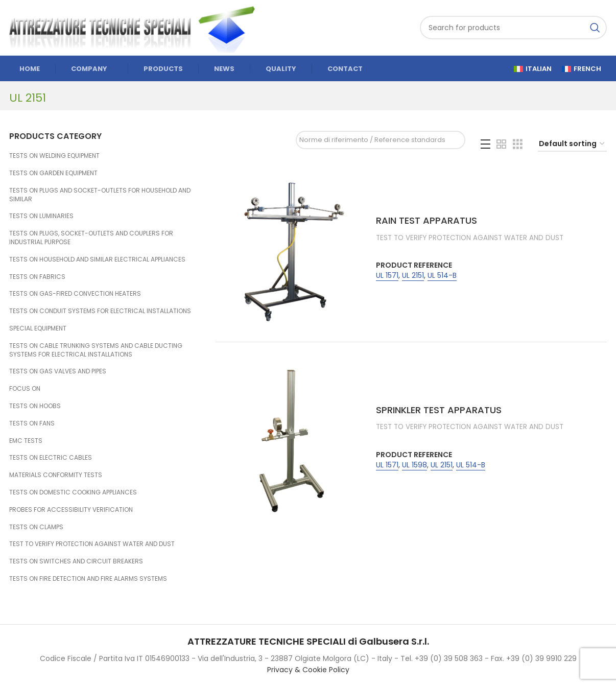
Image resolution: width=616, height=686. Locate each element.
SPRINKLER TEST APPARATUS (439, 410)
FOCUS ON (25, 388)
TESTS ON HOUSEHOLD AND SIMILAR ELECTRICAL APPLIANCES (97, 259)
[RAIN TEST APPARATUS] (292, 250)
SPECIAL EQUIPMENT (38, 328)
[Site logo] (137, 27)
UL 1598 (414, 465)
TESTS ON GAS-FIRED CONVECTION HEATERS (75, 293)
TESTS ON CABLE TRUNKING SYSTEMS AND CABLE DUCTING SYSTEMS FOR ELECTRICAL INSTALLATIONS (96, 350)
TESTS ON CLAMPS (36, 527)
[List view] (485, 144)
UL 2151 (413, 276)
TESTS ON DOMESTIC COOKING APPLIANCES (73, 492)
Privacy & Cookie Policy (308, 670)
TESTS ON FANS (32, 423)
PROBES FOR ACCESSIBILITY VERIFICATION (71, 510)
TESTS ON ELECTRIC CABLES (51, 457)
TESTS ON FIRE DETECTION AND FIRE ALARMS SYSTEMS (88, 578)
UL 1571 (387, 276)
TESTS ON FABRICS (37, 277)
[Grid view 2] (501, 144)
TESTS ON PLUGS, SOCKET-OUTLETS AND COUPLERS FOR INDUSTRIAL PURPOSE (91, 238)
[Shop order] (572, 144)
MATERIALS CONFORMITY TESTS (56, 475)
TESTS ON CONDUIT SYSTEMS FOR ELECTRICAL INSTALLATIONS (100, 311)
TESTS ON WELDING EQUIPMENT (54, 156)
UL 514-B (442, 276)
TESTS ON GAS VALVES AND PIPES (58, 371)
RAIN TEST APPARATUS (427, 220)
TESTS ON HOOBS (35, 406)
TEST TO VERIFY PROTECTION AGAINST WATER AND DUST (92, 544)
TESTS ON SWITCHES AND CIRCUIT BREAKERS (76, 561)
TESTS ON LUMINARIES (41, 216)
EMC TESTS (26, 441)
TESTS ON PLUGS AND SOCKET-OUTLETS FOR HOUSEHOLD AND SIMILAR (100, 195)
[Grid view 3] (518, 144)
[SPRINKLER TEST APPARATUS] (292, 439)
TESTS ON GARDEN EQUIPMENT (53, 173)
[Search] (513, 28)
